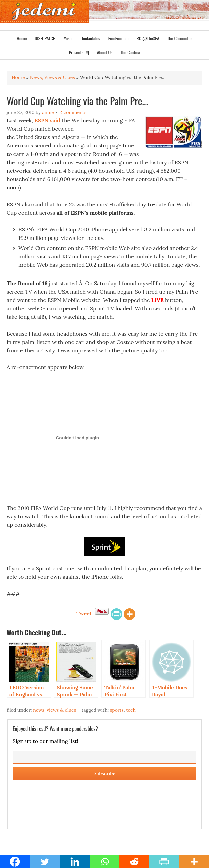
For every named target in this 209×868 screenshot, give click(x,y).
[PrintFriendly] (116, 614)
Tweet (84, 613)
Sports (117, 710)
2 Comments (73, 112)
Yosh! (68, 38)
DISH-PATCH (45, 38)
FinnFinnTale (118, 38)
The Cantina (130, 52)
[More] (130, 614)
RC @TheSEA (148, 38)
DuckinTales (90, 38)
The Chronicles (180, 38)
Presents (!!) (79, 52)
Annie (48, 112)
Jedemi (45, 12)
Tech (131, 710)
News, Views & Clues (54, 710)
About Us (105, 52)
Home (22, 38)
